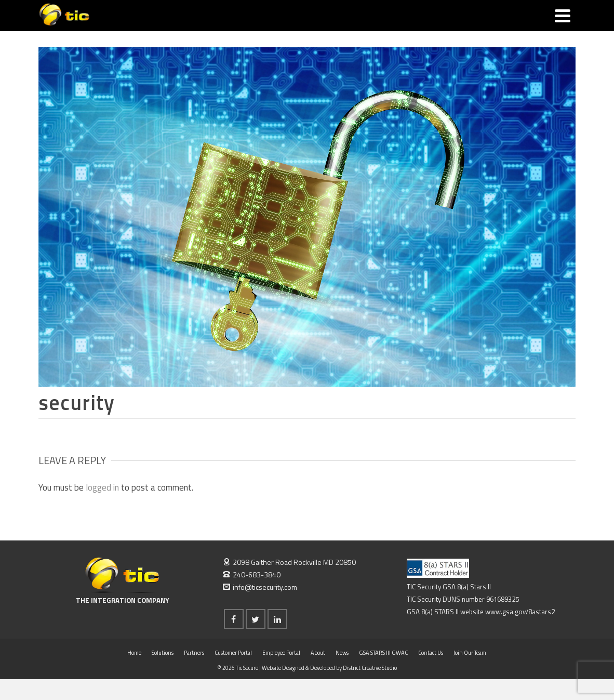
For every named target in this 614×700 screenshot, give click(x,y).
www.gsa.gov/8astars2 (520, 612)
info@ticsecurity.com (260, 587)
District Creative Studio (370, 668)
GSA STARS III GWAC (383, 653)
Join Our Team (470, 653)
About (318, 653)
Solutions (163, 653)
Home (134, 653)
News (342, 653)
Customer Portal (233, 653)
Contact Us (431, 653)
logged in (102, 487)
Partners (194, 653)
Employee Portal (281, 653)
